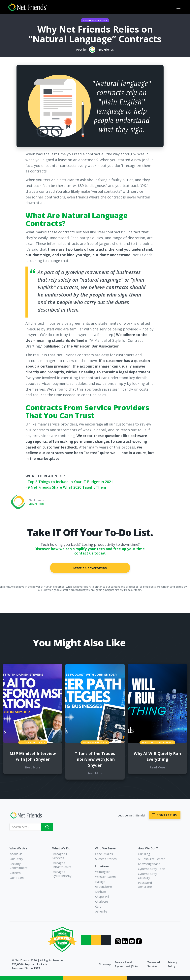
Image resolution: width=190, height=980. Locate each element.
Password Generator (145, 885)
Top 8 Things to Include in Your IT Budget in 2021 (70, 482)
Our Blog (144, 854)
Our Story (16, 859)
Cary (98, 906)
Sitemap (105, 964)
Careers (15, 873)
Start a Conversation (90, 568)
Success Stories (106, 859)
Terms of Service (154, 964)
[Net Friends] (30, 815)
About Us (16, 854)
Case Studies (104, 854)
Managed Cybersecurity (62, 874)
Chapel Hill (102, 896)
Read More (33, 767)
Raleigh (100, 882)
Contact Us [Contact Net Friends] (167, 815)
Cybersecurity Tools (152, 869)
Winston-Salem (105, 877)
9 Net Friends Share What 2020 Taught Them (67, 487)
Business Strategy (95, 20)
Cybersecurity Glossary (147, 876)
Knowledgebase (149, 864)
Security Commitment (19, 866)
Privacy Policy (172, 964)
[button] (178, 7)
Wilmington (103, 872)
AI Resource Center (151, 859)
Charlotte (102, 901)
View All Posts (36, 504)
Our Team (17, 878)
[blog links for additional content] (33, 703)
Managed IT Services (61, 856)
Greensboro (104, 887)
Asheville (101, 911)
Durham (101, 891)
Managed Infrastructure (62, 865)
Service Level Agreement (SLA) (126, 964)
